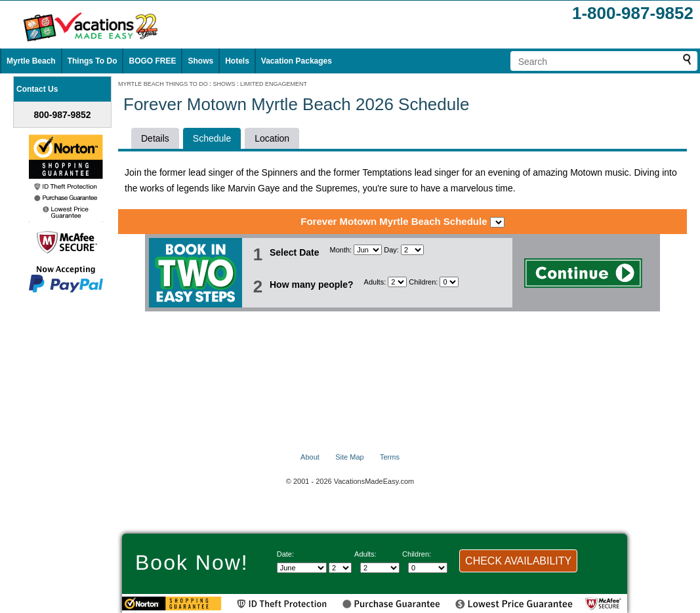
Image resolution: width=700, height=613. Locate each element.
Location (272, 138)
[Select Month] (368, 250)
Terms (390, 457)
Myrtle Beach (31, 61)
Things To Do (93, 61)
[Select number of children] (449, 282)
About (310, 457)
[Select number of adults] (397, 282)
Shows (200, 61)
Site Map (349, 457)
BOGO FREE (152, 61)
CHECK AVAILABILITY (518, 561)
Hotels (237, 61)
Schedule (212, 138)
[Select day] (412, 250)
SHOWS (224, 84)
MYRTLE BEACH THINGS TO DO (163, 84)
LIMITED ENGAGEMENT (274, 84)
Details (155, 138)
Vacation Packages (297, 61)
